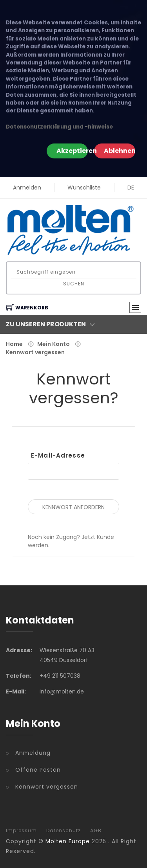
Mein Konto (54, 344)
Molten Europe (68, 841)
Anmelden (27, 188)
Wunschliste (84, 188)
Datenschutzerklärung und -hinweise (59, 127)
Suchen (74, 284)
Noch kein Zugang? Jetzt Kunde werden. (71, 541)
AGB (96, 831)
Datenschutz (64, 831)
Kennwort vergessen (35, 352)
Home (14, 344)
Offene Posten (38, 770)
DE (131, 188)
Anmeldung (33, 753)
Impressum (21, 831)
